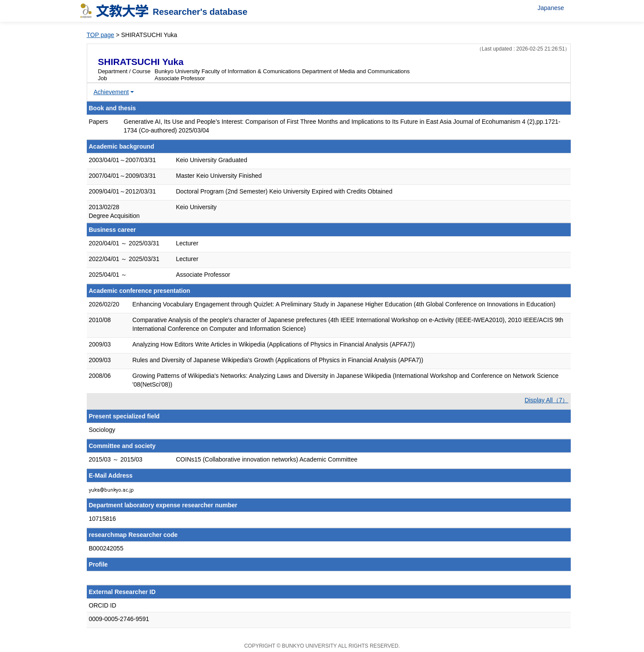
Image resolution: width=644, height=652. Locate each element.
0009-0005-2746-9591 (119, 619)
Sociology (102, 430)
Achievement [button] (111, 92)
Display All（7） (546, 400)
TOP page (101, 35)
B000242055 (106, 548)
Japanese (551, 8)
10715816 (102, 519)
